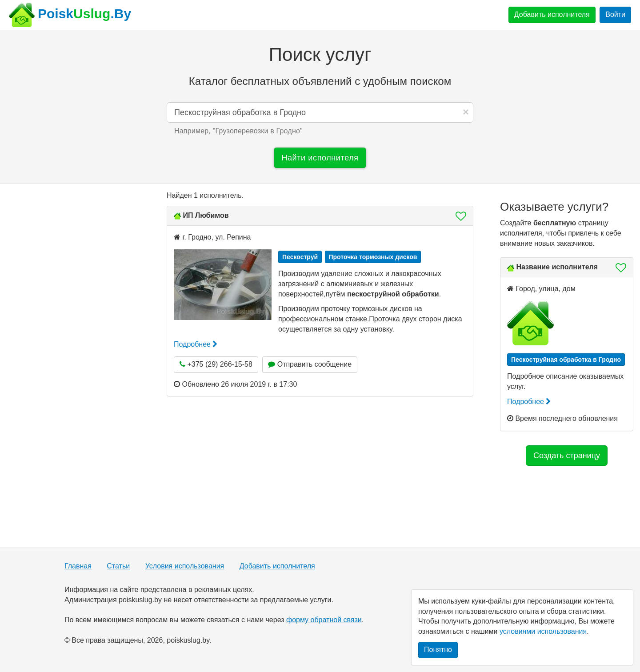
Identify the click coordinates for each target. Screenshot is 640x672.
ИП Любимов (206, 215)
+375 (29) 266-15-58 (216, 364)
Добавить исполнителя (552, 14)
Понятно (438, 650)
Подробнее (196, 344)
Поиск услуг (320, 54)
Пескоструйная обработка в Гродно (566, 360)
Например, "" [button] (238, 131)
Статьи (118, 566)
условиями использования (543, 631)
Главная (78, 566)
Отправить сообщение (310, 364)
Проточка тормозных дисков (373, 257)
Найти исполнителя (320, 158)
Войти (615, 14)
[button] (458, 216)
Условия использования (185, 566)
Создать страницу (567, 456)
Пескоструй (300, 257)
